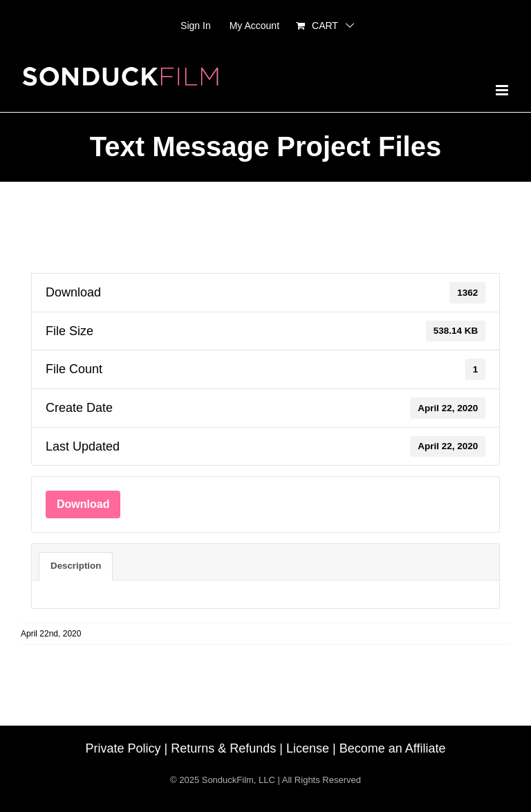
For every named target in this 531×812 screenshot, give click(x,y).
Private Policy (123, 748)
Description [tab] (76, 566)
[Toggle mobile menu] (503, 90)
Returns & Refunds (223, 748)
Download (83, 504)
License (308, 748)
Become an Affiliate (393, 748)
